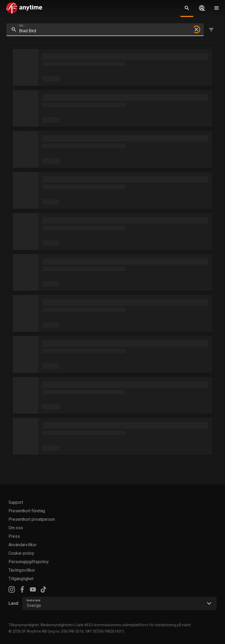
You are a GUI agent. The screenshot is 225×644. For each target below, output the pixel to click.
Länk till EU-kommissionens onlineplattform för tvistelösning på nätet (133, 625)
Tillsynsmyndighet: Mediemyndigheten (41, 625)
